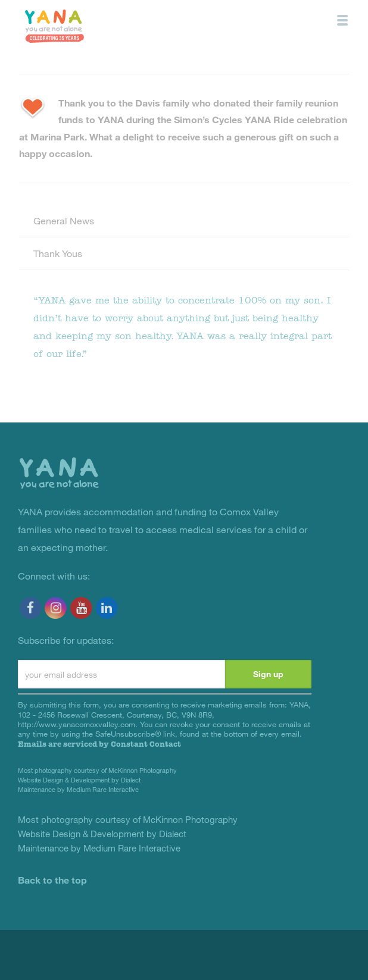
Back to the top (52, 880)
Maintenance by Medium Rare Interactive (78, 789)
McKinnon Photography (143, 770)
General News (64, 220)
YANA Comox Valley (54, 26)
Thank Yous (58, 253)
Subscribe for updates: (66, 640)
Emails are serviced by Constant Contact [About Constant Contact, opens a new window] (99, 744)
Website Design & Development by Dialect (79, 780)
